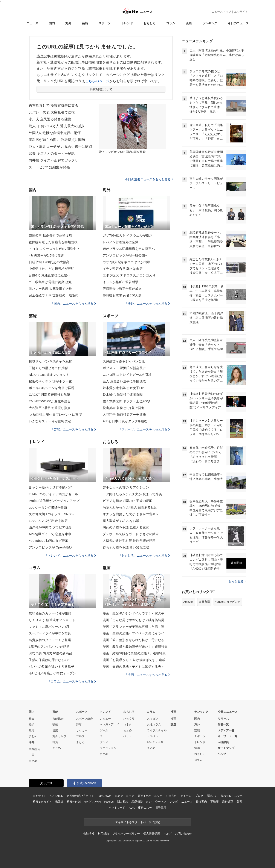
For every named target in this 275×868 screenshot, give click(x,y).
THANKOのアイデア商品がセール (53, 494)
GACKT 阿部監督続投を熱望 (49, 395)
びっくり (129, 719)
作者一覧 (223, 724)
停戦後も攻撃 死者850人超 (122, 295)
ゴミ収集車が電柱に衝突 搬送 (50, 282)
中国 (32, 755)
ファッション (108, 748)
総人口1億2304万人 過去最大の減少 (57, 126)
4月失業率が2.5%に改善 (46, 255)
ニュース (32, 23)
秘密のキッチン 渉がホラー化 (50, 381)
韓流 (55, 742)
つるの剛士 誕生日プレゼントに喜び (55, 414)
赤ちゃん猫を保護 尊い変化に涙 (126, 547)
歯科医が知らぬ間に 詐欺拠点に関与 (57, 140)
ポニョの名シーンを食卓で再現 (52, 388)
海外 (68, 23)
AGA (132, 808)
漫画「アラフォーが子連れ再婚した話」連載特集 (136, 627)
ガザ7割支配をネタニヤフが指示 (126, 262)
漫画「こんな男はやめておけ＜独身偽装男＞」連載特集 (136, 620)
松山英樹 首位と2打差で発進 (124, 408)
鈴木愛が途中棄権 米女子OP (123, 388)
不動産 (215, 802)
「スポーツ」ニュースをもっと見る (144, 429)
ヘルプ (222, 754)
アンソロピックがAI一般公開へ (125, 255)
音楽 (55, 730)
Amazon (188, 602)
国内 (52, 23)
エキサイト (241, 12)
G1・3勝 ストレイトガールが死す (127, 375)
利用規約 (103, 834)
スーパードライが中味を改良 (50, 633)
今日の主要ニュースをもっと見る (149, 179)
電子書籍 (161, 808)
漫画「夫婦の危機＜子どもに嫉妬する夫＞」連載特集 (136, 666)
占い (149, 802)
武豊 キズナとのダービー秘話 (52, 153)
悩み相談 (123, 802)
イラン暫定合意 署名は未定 (123, 269)
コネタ (128, 724)
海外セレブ (59, 736)
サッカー (82, 730)
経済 (32, 724)
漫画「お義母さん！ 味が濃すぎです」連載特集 (136, 660)
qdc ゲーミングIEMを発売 (48, 507)
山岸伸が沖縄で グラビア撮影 (50, 527)
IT (101, 736)
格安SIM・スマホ (232, 796)
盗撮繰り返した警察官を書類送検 (53, 242)
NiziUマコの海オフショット (49, 375)
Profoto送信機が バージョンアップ (54, 501)
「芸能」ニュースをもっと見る (73, 429)
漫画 (189, 23)
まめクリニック (124, 796)
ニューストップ (221, 12)
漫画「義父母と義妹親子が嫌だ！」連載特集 (135, 647)
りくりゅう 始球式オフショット (52, 620)
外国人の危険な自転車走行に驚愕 (55, 133)
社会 (32, 719)
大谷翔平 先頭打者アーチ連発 (124, 414)
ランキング (210, 23)
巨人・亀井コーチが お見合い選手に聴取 (60, 147)
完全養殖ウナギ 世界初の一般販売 (54, 295)
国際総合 (34, 749)
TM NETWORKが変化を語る (50, 401)
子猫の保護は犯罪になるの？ (50, 660)
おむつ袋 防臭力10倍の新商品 (51, 653)
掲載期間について (101, 89)
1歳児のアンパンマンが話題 (49, 647)
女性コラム (154, 724)
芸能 (85, 23)
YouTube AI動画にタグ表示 (49, 541)
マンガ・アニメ (109, 724)
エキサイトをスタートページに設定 (137, 822)
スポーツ (104, 23)
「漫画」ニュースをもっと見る (147, 675)
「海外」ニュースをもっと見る (147, 303)
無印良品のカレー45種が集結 (50, 613)
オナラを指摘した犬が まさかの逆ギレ (131, 514)
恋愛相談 (137, 802)
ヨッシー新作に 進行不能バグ (50, 487)
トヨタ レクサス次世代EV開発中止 (54, 249)
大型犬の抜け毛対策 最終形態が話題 (129, 541)
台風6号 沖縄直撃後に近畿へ (50, 275)
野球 (79, 724)
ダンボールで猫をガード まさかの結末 (131, 534)
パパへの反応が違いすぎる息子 (52, 666)
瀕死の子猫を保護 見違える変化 (126, 527)
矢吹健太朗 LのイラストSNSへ (51, 514)
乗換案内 (201, 802)
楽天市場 (204, 602)
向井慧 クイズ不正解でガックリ (53, 160)
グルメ (104, 742)
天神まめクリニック (150, 796)
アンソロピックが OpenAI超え (51, 547)
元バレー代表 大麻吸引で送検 (52, 112)
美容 (239, 802)
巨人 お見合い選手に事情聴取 (124, 381)
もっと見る (237, 581)
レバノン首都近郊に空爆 (121, 242)
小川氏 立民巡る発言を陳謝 (50, 119)
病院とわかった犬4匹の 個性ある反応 (130, 507)
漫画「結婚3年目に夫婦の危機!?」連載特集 (134, 653)
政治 (32, 730)
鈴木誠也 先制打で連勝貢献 (123, 395)
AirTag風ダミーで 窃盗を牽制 (50, 534)
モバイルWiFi (92, 802)
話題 (173, 724)
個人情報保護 (152, 834)
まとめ (33, 736)
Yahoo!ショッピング (228, 602)
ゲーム (104, 730)
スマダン (153, 719)
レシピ (174, 802)
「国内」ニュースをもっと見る (73, 303)
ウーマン (161, 802)
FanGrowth (105, 796)
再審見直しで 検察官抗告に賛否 (53, 105)
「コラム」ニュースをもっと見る (72, 681)
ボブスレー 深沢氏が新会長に (124, 368)
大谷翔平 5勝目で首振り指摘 (50, 408)
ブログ (199, 796)
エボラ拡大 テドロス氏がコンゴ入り (129, 275)
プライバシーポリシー (126, 834)
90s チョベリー (157, 742)
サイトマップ (226, 748)
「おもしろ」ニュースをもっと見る (144, 556)
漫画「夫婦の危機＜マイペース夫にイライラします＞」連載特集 (136, 633)
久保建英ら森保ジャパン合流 (124, 361)
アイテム (186, 796)
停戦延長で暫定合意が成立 (122, 289)
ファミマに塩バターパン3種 (49, 627)
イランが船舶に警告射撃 (121, 282)
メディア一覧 (226, 730)
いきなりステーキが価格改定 (50, 421)
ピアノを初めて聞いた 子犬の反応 (128, 501)
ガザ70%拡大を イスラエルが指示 (128, 235)
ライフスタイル (157, 730)
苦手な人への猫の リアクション (126, 487)
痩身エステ (145, 808)
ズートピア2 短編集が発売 (49, 167)
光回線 (59, 802)
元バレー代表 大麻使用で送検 (50, 289)
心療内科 (171, 796)
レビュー (105, 719)
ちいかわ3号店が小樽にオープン (52, 673)
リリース (223, 719)
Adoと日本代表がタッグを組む (125, 421)
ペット (128, 736)
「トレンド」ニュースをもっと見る (70, 556)
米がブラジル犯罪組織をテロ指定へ (129, 249)
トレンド (127, 23)
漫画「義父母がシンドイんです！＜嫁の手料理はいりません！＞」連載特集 (136, 613)
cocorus (109, 802)
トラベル (153, 736)
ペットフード (117, 808)
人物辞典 (223, 742)
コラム (171, 23)
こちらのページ (97, 81)
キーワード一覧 (227, 736)
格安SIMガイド (42, 802)
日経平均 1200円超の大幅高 (49, 262)
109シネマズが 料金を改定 (48, 521)
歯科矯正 (227, 802)
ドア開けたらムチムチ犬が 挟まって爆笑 (132, 494)
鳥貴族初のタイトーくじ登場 (50, 640)
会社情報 (89, 834)
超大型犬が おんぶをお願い (123, 521)
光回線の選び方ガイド (80, 796)
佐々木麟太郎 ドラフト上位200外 (127, 401)
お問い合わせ (183, 834)
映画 (55, 724)
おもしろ (150, 23)
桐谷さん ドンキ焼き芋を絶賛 (50, 361)
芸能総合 (58, 719)
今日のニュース (238, 23)
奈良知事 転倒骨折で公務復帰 (50, 235)
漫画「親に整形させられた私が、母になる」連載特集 (136, 640)
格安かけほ (74, 802)
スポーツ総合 (84, 719)
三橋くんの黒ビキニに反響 (48, 368)
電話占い (212, 796)
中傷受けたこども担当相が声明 (52, 269)
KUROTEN (56, 796)
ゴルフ (80, 736)
